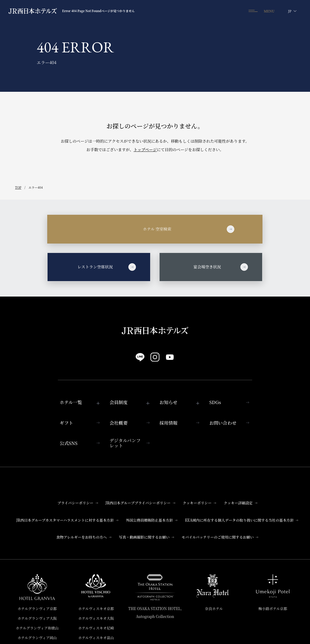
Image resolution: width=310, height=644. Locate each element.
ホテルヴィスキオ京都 (96, 608)
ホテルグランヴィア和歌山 (37, 628)
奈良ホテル (214, 608)
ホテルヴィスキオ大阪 (96, 618)
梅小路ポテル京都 (273, 608)
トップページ (145, 149)
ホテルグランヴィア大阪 (37, 618)
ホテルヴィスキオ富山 (96, 637)
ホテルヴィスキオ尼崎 (96, 628)
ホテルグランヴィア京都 (37, 608)
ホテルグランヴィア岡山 (37, 637)
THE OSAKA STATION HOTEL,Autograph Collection (155, 612)
